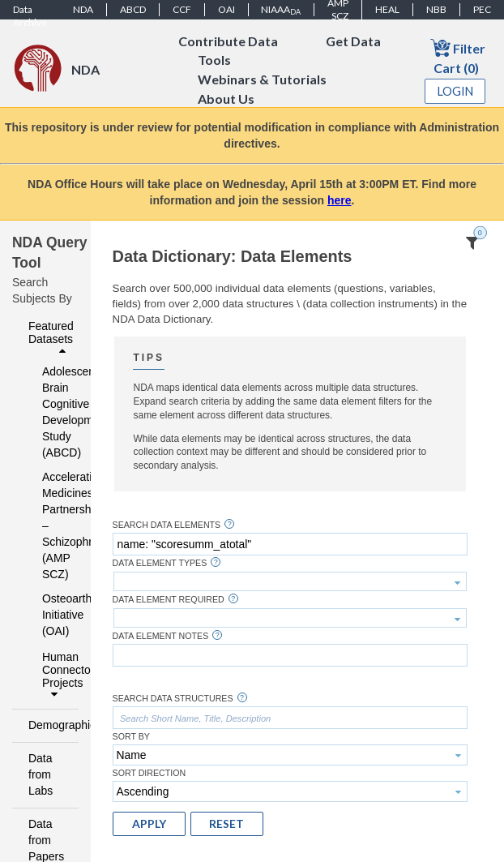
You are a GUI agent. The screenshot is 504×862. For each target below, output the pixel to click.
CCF (182, 9)
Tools (214, 60)
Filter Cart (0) (458, 56)
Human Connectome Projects (56, 675)
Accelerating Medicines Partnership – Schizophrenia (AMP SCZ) (50, 525)
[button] (149, 824)
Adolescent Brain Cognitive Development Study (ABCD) (50, 412)
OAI (226, 9)
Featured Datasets (51, 338)
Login (455, 91)
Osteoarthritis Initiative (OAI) (50, 615)
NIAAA (281, 10)
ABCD (133, 9)
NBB (436, 9)
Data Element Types (160, 563)
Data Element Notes (161, 636)
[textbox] (290, 544)
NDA (83, 9)
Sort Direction (149, 773)
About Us (226, 99)
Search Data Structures (173, 699)
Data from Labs (41, 774)
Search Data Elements (167, 525)
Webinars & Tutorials (262, 80)
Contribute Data (228, 41)
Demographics (49, 725)
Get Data (353, 41)
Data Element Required (169, 600)
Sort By (131, 737)
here (340, 200)
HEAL (387, 9)
